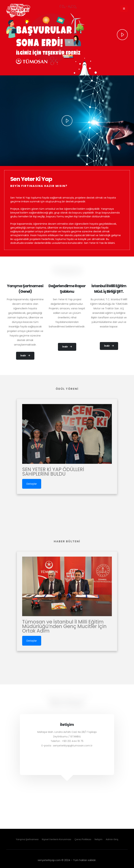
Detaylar (32, 484)
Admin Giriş (112, 839)
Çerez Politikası (83, 839)
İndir (25, 356)
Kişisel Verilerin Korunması (57, 839)
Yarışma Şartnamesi (27, 839)
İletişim (98, 839)
